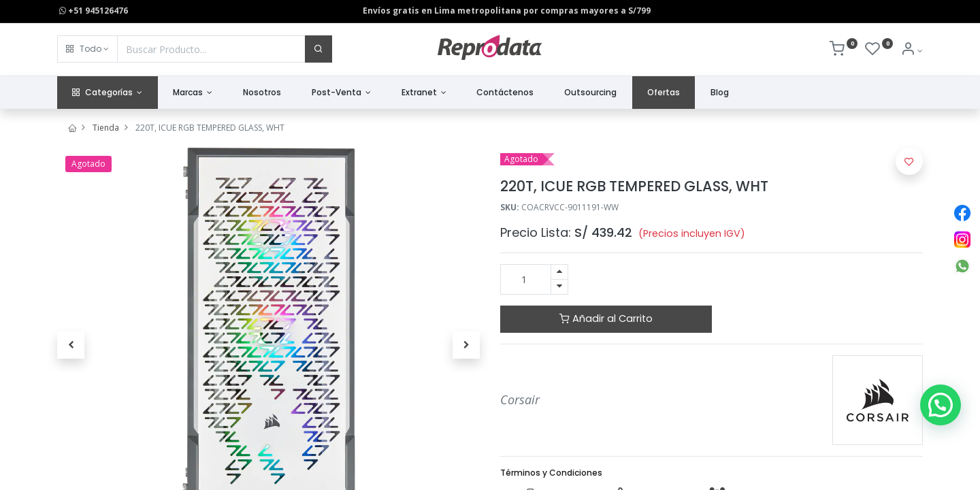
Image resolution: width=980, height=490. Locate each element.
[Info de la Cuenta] (912, 51)
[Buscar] (318, 49)
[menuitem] (262, 93)
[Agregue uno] (559, 272)
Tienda (106, 128)
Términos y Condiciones (551, 473)
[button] (87, 49)
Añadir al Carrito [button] (606, 318)
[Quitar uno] (559, 287)
